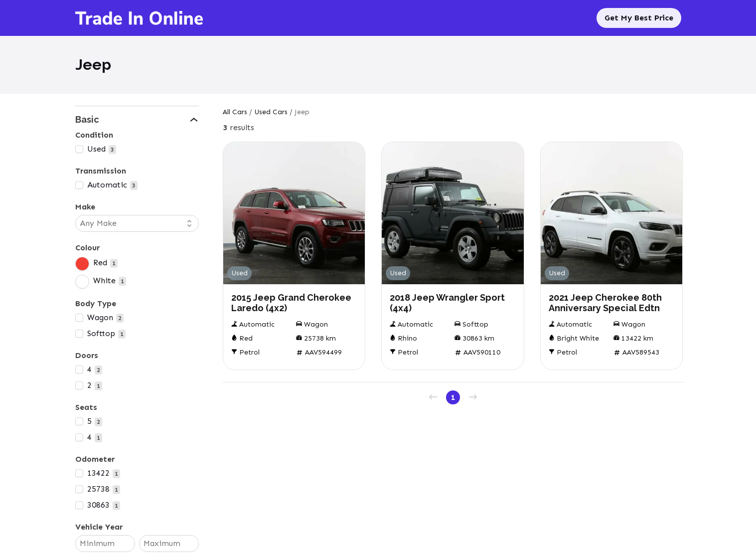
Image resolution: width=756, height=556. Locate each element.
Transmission (101, 171)
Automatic (107, 185)
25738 (98, 489)
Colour (87, 248)
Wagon (100, 317)
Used (96, 149)
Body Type (96, 303)
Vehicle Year (99, 527)
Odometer (95, 459)
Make (85, 207)
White (104, 280)
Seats (86, 407)
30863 (98, 505)
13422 (98, 473)
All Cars (235, 112)
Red (100, 263)
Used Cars (271, 112)
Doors (87, 355)
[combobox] (132, 223)
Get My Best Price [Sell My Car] (639, 18)
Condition (94, 135)
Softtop (101, 333)
